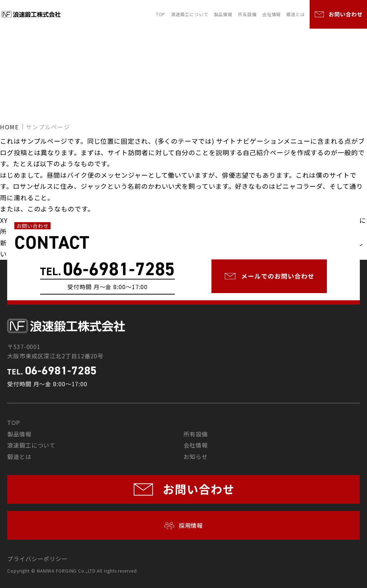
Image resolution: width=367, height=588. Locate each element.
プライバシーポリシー (37, 559)
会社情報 (272, 14)
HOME (9, 127)
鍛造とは (296, 14)
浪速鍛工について (189, 14)
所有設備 (247, 14)
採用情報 (190, 525)
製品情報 (223, 14)
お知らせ (196, 456)
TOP (161, 14)
